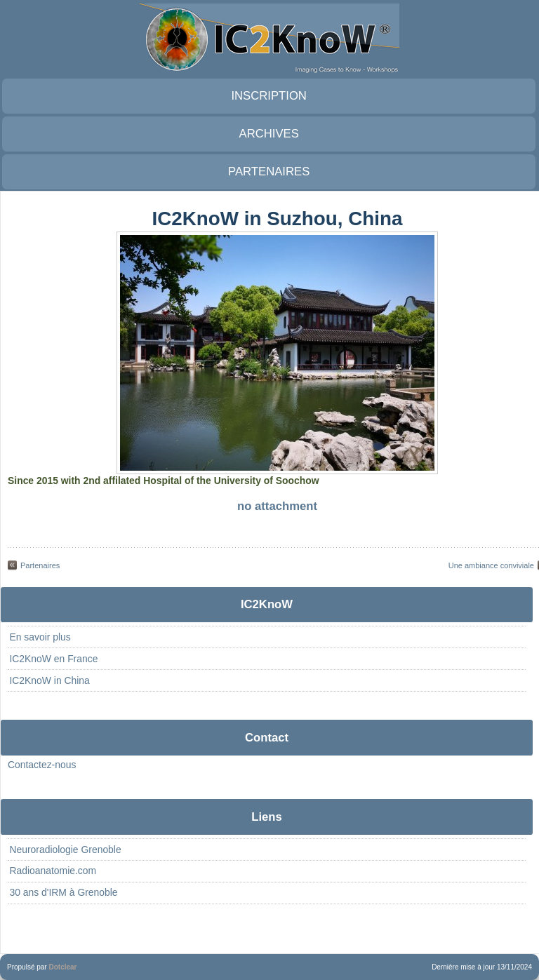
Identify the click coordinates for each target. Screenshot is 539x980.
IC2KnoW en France (53, 659)
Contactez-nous (42, 765)
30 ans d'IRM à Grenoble (63, 892)
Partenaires (40, 565)
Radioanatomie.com (53, 871)
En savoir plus (40, 637)
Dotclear (62, 967)
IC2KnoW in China (49, 680)
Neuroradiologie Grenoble (65, 850)
